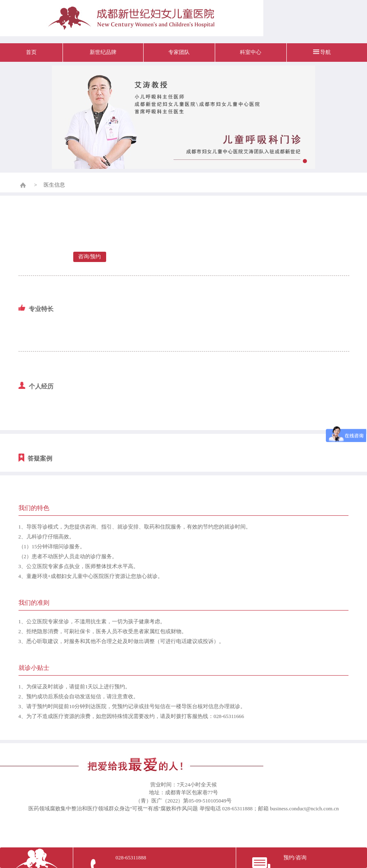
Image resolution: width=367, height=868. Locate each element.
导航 (325, 52)
